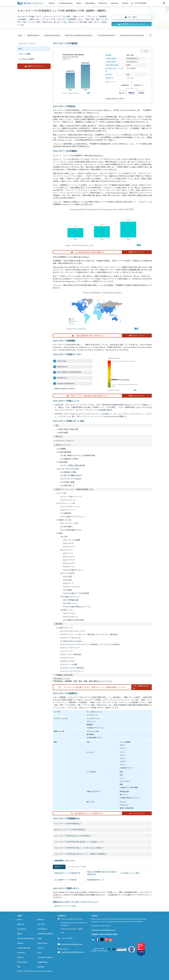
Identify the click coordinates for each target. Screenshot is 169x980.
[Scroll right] (150, 35)
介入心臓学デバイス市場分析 (65, 880)
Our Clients (22, 929)
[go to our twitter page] (102, 940)
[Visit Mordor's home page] (30, 3)
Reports (52, 3)
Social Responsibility (45, 934)
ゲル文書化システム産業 (130, 873)
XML (19, 967)
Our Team (41, 924)
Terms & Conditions (45, 957)
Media (20, 934)
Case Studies (42, 943)
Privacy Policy (22, 962)
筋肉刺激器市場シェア (96, 880)
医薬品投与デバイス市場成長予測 (67, 873)
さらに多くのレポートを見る (77, 867)
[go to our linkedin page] (93, 940)
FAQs (39, 938)
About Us (21, 924)
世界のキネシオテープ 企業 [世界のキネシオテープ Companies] (65, 906)
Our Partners (42, 929)
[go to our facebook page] (98, 940)
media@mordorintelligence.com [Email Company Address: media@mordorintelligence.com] (73, 952)
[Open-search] (164, 3)
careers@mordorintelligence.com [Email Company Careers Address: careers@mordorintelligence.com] (103, 930)
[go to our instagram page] (111, 940)
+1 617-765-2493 (139, 3)
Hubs (39, 953)
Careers (20, 957)
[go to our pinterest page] (106, 940)
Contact (125, 3)
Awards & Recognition (26, 938)
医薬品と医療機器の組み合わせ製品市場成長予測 (102, 873)
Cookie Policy (43, 962)
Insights (20, 943)
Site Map (41, 967)
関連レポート (59, 867)
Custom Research (66, 3)
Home (20, 919)
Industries (115, 3)
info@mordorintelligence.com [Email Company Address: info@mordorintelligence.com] (72, 944)
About (79, 3)
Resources (103, 3)
